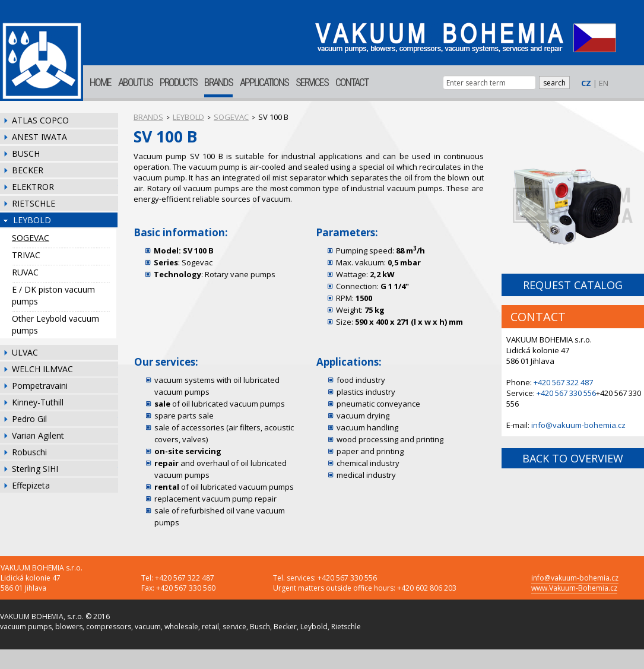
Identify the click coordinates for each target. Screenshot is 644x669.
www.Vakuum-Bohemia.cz (574, 588)
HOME (100, 82)
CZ (586, 83)
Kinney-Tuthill (38, 402)
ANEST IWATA (39, 137)
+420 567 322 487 (563, 382)
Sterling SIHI (35, 469)
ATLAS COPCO (40, 120)
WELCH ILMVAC (42, 369)
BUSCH (26, 153)
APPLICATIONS (264, 82)
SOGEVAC (31, 238)
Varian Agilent (38, 435)
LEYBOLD (32, 220)
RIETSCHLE (34, 203)
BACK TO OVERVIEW (573, 458)
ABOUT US (135, 82)
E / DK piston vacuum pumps (53, 295)
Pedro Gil (29, 419)
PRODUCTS (178, 82)
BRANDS (218, 82)
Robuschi (29, 452)
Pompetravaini (40, 386)
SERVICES (312, 82)
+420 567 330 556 (566, 393)
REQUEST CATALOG (573, 285)
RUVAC (25, 272)
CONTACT (352, 82)
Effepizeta (31, 485)
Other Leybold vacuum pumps (55, 324)
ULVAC (25, 352)
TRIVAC (26, 255)
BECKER (28, 170)
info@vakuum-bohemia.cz (578, 425)
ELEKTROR (33, 187)
